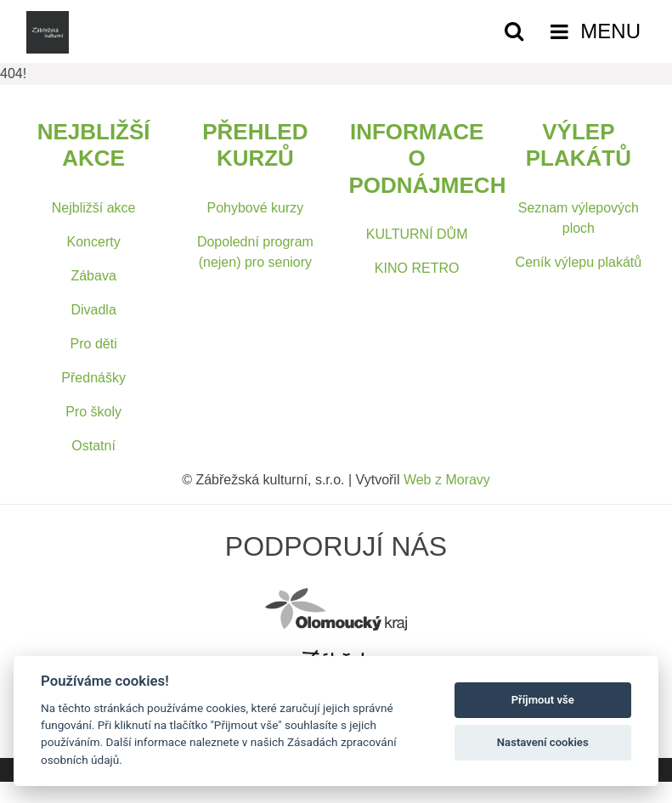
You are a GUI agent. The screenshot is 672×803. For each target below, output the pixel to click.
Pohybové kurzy (255, 208)
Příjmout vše (543, 700)
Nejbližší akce (94, 208)
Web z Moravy (447, 480)
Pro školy (93, 412)
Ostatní (93, 446)
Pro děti (94, 344)
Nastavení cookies (543, 742)
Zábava (93, 276)
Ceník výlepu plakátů (579, 262)
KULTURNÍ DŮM (417, 234)
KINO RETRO (417, 268)
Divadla (93, 310)
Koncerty (94, 242)
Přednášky (93, 378)
